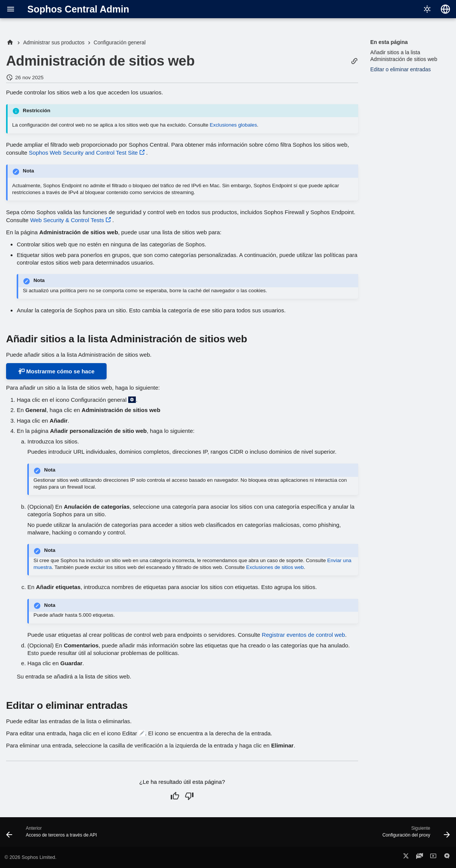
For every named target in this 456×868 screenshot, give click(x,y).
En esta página (389, 42)
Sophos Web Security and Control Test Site (83, 153)
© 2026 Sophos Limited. (31, 857)
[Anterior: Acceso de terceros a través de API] (54, 834)
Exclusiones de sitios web (275, 567)
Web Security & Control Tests (67, 220)
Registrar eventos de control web (303, 635)
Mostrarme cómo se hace (56, 371)
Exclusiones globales (233, 125)
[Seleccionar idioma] (445, 9)
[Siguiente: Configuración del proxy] (414, 834)
